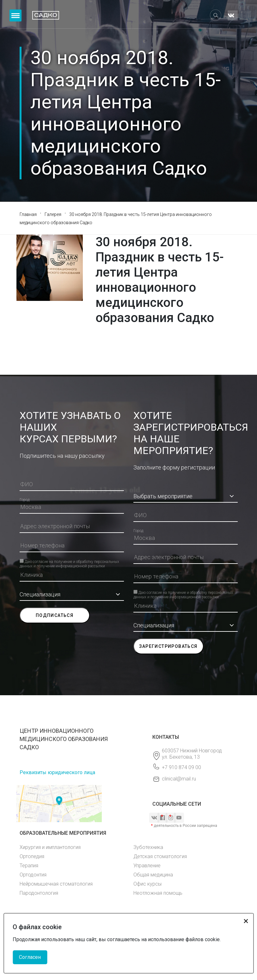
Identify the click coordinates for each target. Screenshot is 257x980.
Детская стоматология (160, 856)
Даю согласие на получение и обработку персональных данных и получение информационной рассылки (69, 561)
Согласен (30, 957)
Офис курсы (147, 884)
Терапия (29, 866)
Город (24, 500)
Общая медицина (153, 875)
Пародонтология (39, 893)
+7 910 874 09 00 (181, 767)
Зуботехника (148, 847)
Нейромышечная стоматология (56, 884)
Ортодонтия (33, 875)
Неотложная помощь (158, 893)
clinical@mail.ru (179, 779)
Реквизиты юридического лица (57, 772)
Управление (147, 866)
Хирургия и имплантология (50, 847)
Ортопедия (32, 856)
